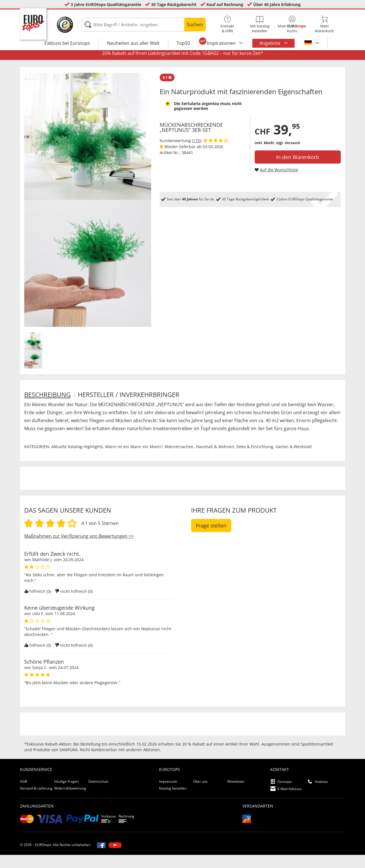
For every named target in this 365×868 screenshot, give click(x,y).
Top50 (183, 43)
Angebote (270, 43)
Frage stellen (211, 539)
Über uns (200, 795)
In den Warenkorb (298, 170)
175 (196, 154)
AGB (24, 795)
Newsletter (236, 795)
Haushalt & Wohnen (215, 460)
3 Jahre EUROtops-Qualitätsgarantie (106, 4)
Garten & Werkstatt (294, 460)
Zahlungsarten (37, 819)
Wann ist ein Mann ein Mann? (134, 460)
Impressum (168, 795)
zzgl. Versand (288, 156)
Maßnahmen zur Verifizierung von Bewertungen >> (79, 549)
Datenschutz (98, 795)
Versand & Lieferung (36, 802)
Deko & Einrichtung (255, 460)
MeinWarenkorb (324, 25)
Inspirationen (222, 43)
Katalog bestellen (173, 802)
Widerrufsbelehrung (70, 802)
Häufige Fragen (66, 795)
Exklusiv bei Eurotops (67, 43)
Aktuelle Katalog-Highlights (77, 460)
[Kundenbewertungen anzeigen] (216, 154)
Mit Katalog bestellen (260, 25)
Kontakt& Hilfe (227, 25)
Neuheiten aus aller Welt (133, 43)
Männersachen (179, 460)
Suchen (195, 24)
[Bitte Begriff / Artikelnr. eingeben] (144, 25)
